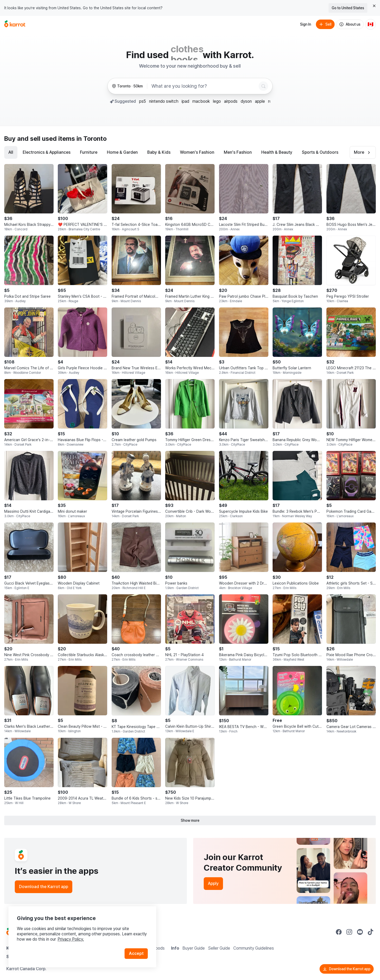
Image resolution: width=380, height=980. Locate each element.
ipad (185, 101)
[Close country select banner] (374, 6)
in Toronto (92, 139)
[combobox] (204, 86)
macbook (201, 101)
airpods (231, 101)
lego (217, 101)
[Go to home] (15, 24)
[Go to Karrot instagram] (349, 932)
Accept (136, 953)
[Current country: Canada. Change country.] (370, 24)
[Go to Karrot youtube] (360, 932)
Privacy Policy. (71, 939)
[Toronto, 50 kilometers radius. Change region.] (127, 86)
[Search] (263, 86)
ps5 (142, 101)
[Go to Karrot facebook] (339, 932)
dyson (246, 101)
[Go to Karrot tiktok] (370, 932)
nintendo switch (164, 101)
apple (260, 101)
